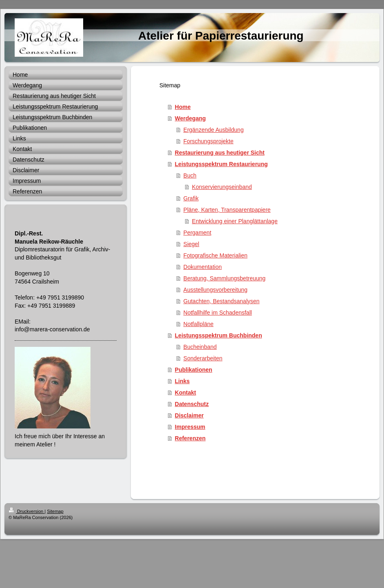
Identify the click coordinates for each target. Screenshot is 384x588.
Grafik (191, 198)
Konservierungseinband (222, 187)
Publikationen (194, 370)
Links (182, 381)
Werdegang (190, 118)
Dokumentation (203, 267)
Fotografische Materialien (215, 255)
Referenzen (190, 438)
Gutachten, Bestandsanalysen (222, 301)
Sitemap (55, 511)
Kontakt (185, 393)
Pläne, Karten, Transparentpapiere (227, 210)
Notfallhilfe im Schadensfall (218, 313)
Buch (190, 175)
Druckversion (26, 511)
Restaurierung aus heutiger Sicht (220, 153)
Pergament (197, 233)
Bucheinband (200, 347)
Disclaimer (189, 415)
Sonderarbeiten (203, 358)
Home (183, 107)
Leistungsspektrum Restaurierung (221, 164)
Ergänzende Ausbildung (214, 130)
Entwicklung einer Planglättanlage (235, 221)
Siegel (191, 244)
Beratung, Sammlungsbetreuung (225, 278)
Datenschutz (192, 404)
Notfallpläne (199, 324)
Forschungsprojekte (209, 141)
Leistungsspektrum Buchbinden (218, 335)
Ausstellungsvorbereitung (215, 290)
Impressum (190, 427)
